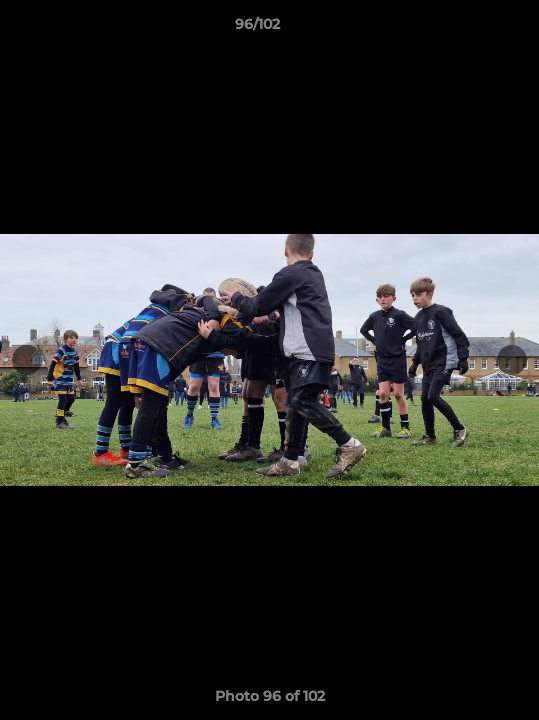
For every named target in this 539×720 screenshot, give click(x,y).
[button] (467, 29)
